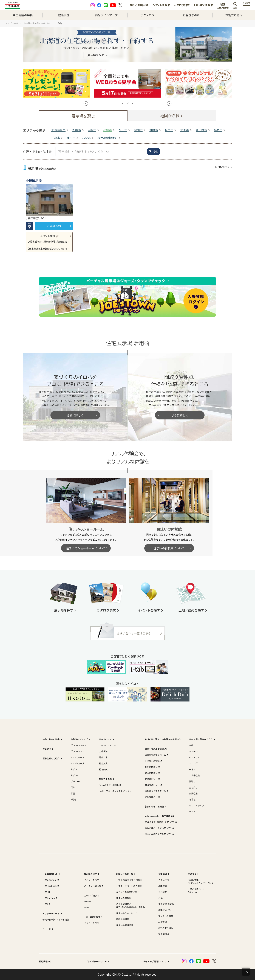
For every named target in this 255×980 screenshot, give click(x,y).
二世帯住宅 (194, 775)
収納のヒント (152, 779)
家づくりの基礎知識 (155, 749)
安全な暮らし (152, 797)
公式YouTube (50, 898)
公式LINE (47, 892)
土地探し (193, 787)
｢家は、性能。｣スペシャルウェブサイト (200, 881)
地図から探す (172, 115)
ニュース (47, 929)
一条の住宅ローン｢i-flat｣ (196, 891)
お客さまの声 (191, 15)
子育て (192, 769)
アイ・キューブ (77, 763)
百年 (73, 787)
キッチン (193, 751)
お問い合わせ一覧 (125, 874)
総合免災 (103, 763)
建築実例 (64, 15)
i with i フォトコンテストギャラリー (116, 791)
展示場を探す (96, 55)
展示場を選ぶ (83, 116)
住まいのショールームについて (86, 548)
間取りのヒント (153, 785)
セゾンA (74, 775)
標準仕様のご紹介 (51, 758)
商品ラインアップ (106, 15)
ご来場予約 (54, 226)
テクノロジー (149, 15)
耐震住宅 (193, 793)
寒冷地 (192, 799)
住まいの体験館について (169, 548)
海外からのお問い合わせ (128, 892)
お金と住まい (152, 767)
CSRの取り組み (166, 928)
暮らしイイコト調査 (154, 806)
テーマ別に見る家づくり (201, 739)
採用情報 (163, 934)
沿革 (160, 898)
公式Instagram (50, 880)
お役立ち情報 (234, 15)
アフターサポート (51, 913)
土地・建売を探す (203, 5)
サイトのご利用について (155, 961)
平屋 (73, 793)
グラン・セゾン (78, 751)
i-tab (86, 907)
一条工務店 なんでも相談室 (129, 880)
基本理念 (163, 886)
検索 (155, 152)
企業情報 (163, 874)
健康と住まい (152, 773)
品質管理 (163, 922)
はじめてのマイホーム (156, 755)
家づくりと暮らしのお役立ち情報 (161, 739)
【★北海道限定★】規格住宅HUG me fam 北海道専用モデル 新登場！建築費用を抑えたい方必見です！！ (49, 249)
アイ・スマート (77, 757)
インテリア (194, 757)
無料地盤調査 (123, 919)
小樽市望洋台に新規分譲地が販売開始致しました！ (49, 241)
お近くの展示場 (139, 5)
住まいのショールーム (127, 913)
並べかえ (224, 167)
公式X (46, 904)
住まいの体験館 (124, 898)
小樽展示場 (34, 180)
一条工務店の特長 (21, 15)
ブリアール (76, 781)
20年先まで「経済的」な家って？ (160, 822)
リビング (193, 763)
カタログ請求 (182, 5)
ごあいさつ (164, 880)
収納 (191, 745)
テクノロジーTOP (107, 745)
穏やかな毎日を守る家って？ (159, 834)
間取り (192, 781)
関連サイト (193, 874)
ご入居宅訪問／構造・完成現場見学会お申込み (131, 905)
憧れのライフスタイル (156, 791)
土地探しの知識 (153, 761)
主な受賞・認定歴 (166, 904)
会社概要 (163, 892)
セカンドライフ (197, 805)
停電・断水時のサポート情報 (56, 919)
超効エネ (103, 757)
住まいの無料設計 (125, 925)
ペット (192, 811)
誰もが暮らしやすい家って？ (159, 828)
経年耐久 (103, 769)
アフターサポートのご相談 (129, 886)
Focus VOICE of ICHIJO (110, 785)
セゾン (74, 769)
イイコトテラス (92, 923)
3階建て (74, 799)
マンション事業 (166, 916)
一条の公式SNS (50, 874)
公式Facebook (50, 886)
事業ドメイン (165, 910)
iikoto (88, 901)
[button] (86, 104)
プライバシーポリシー (96, 961)
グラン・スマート (79, 745)
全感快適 (103, 751)
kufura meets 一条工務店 (158, 816)
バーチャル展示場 (93, 886)
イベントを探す (161, 5)
